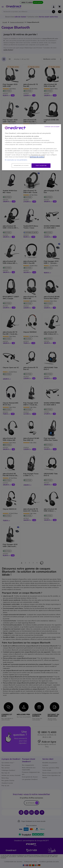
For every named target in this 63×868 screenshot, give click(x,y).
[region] (31, 147)
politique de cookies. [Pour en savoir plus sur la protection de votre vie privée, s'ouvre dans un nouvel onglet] (37, 157)
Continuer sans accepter (52, 127)
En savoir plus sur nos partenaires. (16, 160)
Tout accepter (41, 165)
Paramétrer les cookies (21, 165)
